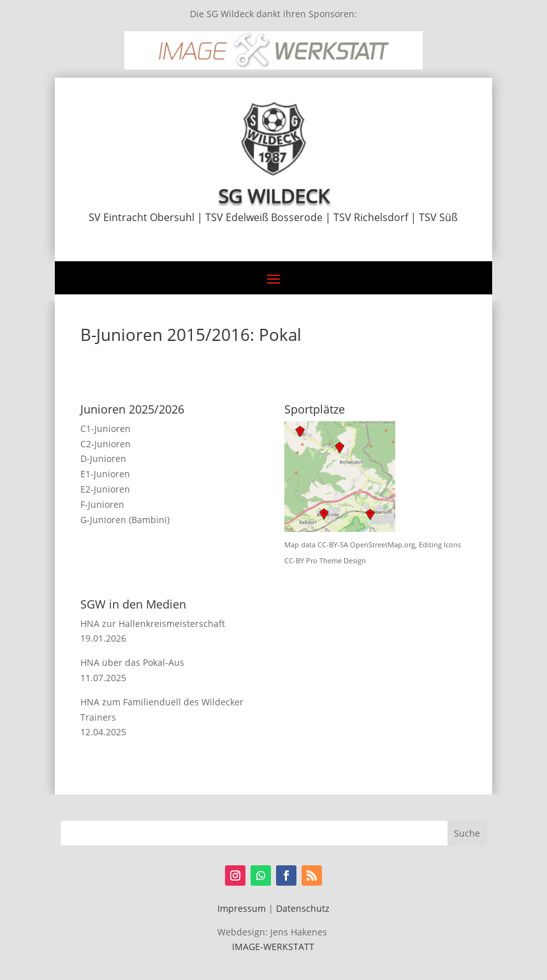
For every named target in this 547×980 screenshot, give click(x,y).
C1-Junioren (106, 429)
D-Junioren (103, 458)
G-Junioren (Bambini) (125, 520)
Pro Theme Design (336, 561)
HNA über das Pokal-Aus (132, 662)
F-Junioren (102, 504)
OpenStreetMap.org (383, 545)
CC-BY (294, 561)
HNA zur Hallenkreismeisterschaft (153, 623)
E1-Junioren (105, 474)
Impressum (242, 908)
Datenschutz (303, 908)
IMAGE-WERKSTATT (273, 947)
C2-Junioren (106, 444)
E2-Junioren (105, 489)
